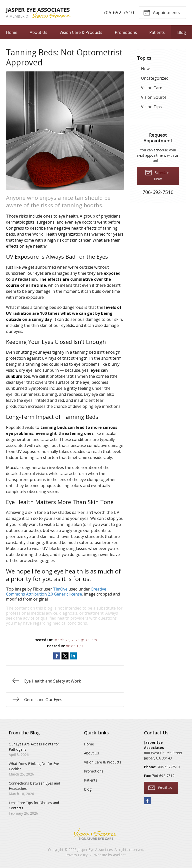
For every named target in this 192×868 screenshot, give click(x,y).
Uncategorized (155, 78)
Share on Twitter (65, 656)
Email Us (160, 787)
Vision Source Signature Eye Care (96, 834)
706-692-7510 (118, 12)
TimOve (60, 589)
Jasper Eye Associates (95, 850)
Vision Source (154, 97)
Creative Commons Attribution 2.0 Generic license (56, 592)
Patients (157, 32)
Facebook (147, 801)
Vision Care (152, 88)
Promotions (126, 32)
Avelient (119, 855)
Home (12, 32)
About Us (38, 32)
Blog (182, 32)
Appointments (161, 12)
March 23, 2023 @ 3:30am (75, 640)
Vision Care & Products (81, 32)
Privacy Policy (76, 855)
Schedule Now (157, 175)
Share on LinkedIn (73, 656)
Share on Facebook (57, 656)
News (146, 69)
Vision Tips (75, 646)
